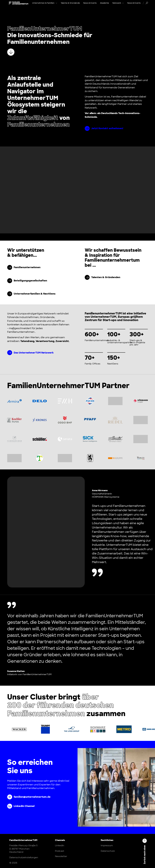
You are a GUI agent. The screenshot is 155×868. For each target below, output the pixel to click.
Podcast (60, 851)
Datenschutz (108, 851)
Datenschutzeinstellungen (24, 857)
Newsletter (61, 856)
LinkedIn (60, 846)
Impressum (107, 846)
